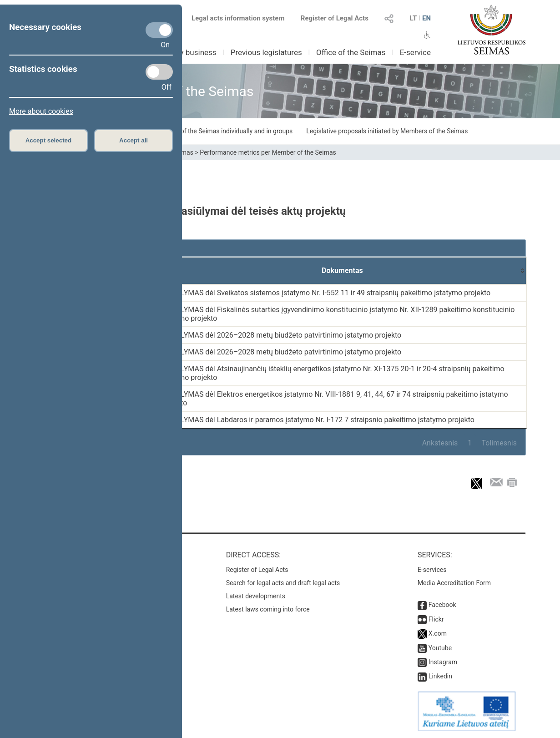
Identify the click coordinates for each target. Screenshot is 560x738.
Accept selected (49, 140)
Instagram (443, 662)
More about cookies (41, 111)
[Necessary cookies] (159, 30)
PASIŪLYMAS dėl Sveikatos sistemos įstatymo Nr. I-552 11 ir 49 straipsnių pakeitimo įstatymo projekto (325, 293)
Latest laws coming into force (268, 609)
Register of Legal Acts (335, 18)
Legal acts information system (238, 18)
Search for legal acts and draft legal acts (283, 583)
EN (426, 18)
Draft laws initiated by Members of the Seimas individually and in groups (191, 131)
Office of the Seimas (351, 52)
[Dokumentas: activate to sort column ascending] (342, 271)
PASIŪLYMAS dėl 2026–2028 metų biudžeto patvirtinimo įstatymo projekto (281, 335)
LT (414, 18)
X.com (438, 633)
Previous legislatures (266, 52)
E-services (432, 570)
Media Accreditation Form (454, 583)
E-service (415, 52)
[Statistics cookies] (159, 72)
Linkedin (440, 676)
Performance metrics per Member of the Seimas (268, 152)
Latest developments (256, 596)
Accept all (134, 140)
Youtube (440, 648)
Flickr (436, 619)
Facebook (442, 605)
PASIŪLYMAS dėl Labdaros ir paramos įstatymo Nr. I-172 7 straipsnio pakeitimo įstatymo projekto (318, 420)
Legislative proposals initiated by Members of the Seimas (387, 131)
